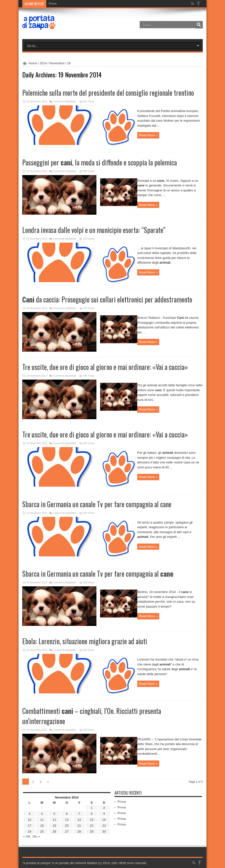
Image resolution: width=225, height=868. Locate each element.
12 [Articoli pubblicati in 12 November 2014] (54, 820)
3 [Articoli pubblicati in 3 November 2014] (30, 814)
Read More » (148, 135)
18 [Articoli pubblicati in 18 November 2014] (42, 826)
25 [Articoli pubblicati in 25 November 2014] (42, 832)
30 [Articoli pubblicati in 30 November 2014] (104, 832)
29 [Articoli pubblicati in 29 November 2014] (91, 832)
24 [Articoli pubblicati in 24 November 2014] (29, 832)
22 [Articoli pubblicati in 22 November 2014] (91, 826)
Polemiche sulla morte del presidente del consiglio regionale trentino (108, 93)
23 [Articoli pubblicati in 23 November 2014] (104, 826)
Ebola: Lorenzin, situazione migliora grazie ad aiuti (85, 641)
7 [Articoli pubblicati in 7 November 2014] (79, 814)
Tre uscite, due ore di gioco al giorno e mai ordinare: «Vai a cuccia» (105, 367)
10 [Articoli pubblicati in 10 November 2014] (29, 820)
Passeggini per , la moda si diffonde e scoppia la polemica (100, 162)
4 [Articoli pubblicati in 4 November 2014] (42, 814)
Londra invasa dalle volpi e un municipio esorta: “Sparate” (94, 230)
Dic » (36, 836)
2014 (43, 63)
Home (33, 63)
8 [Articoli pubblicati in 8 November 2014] (92, 814)
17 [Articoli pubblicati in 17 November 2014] (29, 826)
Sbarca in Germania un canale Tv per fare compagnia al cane (97, 504)
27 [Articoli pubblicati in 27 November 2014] (67, 832)
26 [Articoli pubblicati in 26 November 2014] (54, 832)
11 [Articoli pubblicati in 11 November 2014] (42, 820)
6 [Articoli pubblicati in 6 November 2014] (67, 814)
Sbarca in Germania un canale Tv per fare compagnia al (98, 574)
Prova (53, 4)
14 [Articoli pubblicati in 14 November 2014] (79, 820)
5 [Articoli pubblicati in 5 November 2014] (54, 814)
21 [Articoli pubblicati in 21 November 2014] (79, 826)
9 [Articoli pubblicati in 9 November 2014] (104, 814)
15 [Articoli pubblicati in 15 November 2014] (91, 820)
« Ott (26, 836)
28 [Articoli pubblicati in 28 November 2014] (79, 832)
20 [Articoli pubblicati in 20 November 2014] (67, 826)
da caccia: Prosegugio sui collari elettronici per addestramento (107, 299)
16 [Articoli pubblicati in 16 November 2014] (104, 820)
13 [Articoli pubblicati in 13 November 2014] (67, 820)
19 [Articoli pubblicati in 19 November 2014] (54, 826)
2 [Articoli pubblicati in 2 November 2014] (104, 808)
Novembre (57, 63)
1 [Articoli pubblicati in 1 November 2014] (92, 808)
